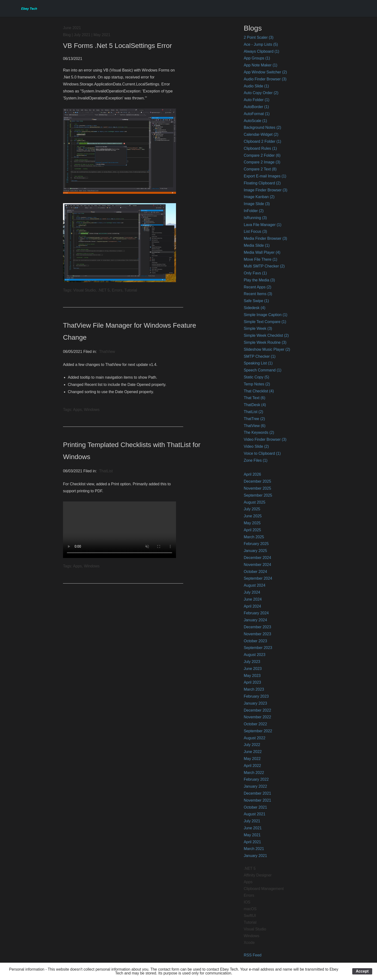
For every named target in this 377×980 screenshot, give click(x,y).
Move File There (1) (261, 259)
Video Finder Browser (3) (265, 439)
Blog (67, 35)
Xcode (249, 943)
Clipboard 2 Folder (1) (263, 141)
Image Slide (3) (257, 204)
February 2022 (256, 779)
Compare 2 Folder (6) (262, 155)
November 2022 (258, 717)
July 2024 (252, 592)
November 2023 (258, 634)
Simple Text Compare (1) (265, 322)
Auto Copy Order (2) (261, 93)
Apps (248, 882)
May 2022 (252, 759)
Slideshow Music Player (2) (267, 349)
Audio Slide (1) (256, 86)
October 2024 (255, 572)
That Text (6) (255, 398)
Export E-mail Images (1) (265, 176)
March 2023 (254, 689)
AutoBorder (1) (256, 107)
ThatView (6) (255, 426)
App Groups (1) (257, 58)
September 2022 (258, 731)
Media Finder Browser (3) (266, 238)
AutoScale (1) (255, 121)
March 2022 (254, 773)
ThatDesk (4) (255, 405)
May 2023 (252, 676)
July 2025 (252, 509)
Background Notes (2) (263, 127)
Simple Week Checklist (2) (266, 335)
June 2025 (253, 516)
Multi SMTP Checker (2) (264, 266)
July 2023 (252, 662)
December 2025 (258, 481)
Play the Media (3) (259, 280)
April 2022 (252, 766)
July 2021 (252, 821)
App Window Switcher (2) (265, 72)
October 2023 (255, 641)
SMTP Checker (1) (260, 356)
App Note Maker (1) (261, 65)
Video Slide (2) (256, 446)
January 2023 (255, 703)
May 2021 (252, 835)
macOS (250, 909)
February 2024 (256, 613)
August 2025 (255, 502)
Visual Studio (255, 929)
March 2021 (254, 849)
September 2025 (258, 495)
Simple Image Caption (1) (266, 315)
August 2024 (255, 585)
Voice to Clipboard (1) (262, 453)
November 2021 (258, 800)
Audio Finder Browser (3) (265, 79)
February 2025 (256, 544)
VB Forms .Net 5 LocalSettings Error (117, 46)
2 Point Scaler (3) (259, 37)
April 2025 (252, 530)
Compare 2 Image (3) (262, 162)
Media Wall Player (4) (262, 252)
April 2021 (252, 842)
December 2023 (258, 627)
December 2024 (258, 558)
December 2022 (258, 710)
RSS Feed (253, 955)
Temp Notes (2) (257, 384)
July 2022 (252, 745)
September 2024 (258, 578)
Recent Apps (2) (258, 287)
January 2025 (255, 551)
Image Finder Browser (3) (266, 190)
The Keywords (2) (259, 432)
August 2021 (255, 814)
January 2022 (255, 786)
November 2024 (258, 565)
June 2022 (253, 752)
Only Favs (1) (255, 273)
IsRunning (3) (255, 218)
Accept (362, 971)
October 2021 (255, 807)
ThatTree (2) (254, 419)
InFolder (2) (254, 211)
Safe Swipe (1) (256, 301)
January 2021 (255, 856)
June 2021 (253, 828)
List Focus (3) (255, 231)
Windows (252, 936)
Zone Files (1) (256, 460)
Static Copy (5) (257, 377)
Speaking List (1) (258, 363)
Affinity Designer (258, 875)
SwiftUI (250, 916)
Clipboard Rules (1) (260, 148)
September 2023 (258, 648)
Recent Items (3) (258, 294)
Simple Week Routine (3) (265, 342)
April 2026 (252, 474)
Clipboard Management (264, 889)
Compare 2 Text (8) (260, 169)
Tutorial (250, 922)
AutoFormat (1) (257, 114)
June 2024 (253, 599)
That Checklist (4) (259, 391)
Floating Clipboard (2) (262, 183)
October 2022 (255, 724)
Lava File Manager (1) (263, 225)
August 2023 (255, 655)
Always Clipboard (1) (262, 51)
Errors (249, 895)
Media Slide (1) (257, 245)
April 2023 (252, 682)
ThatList (106, 471)
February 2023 (256, 696)
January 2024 (255, 620)
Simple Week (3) (258, 328)
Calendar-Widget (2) (261, 134)
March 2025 (254, 537)
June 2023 (253, 669)
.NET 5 (250, 868)
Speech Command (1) (263, 370)
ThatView (107, 352)
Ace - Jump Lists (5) (261, 44)
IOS (247, 902)
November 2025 (258, 488)
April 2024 (252, 606)
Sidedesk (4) (255, 308)
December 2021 (258, 793)
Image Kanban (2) (259, 197)
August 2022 (255, 738)
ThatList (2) (254, 412)
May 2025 (252, 523)
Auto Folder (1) (257, 100)
